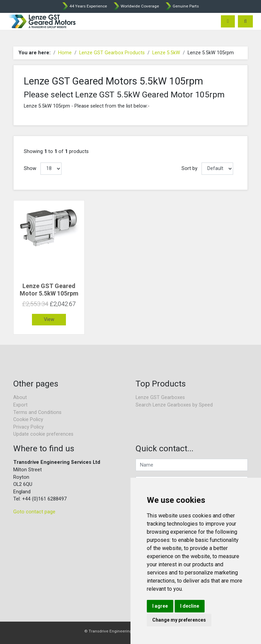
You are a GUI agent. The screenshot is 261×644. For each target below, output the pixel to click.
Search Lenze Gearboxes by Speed (174, 405)
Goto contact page (34, 512)
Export (20, 405)
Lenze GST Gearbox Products (112, 53)
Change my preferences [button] (179, 620)
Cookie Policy (28, 420)
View (49, 319)
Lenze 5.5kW (166, 53)
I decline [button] (190, 606)
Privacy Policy (29, 427)
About (20, 397)
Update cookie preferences (43, 434)
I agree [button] (160, 606)
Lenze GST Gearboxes (160, 397)
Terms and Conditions (37, 412)
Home (65, 53)
